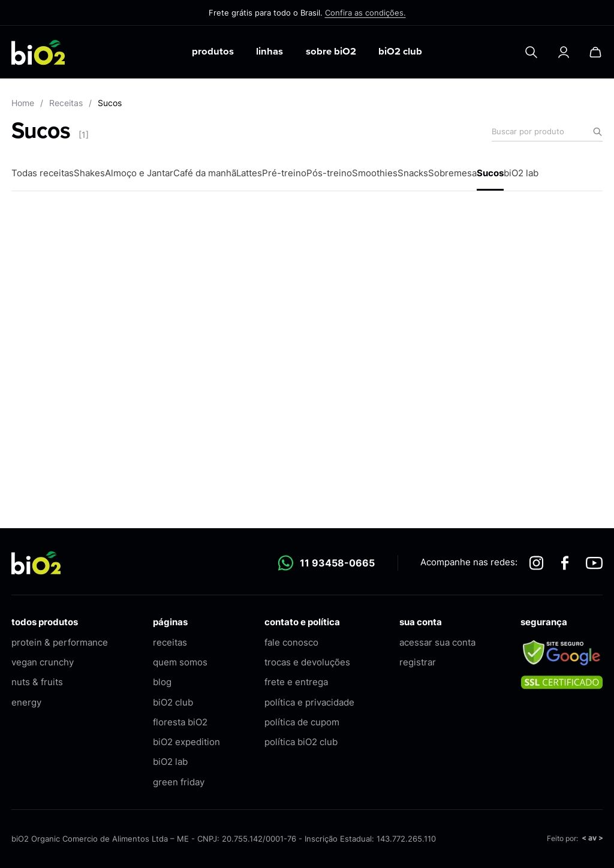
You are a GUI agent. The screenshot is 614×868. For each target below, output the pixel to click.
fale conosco (291, 642)
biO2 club (400, 51)
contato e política (302, 622)
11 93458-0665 (326, 563)
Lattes (249, 173)
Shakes (89, 173)
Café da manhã (205, 173)
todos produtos (45, 622)
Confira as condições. (365, 13)
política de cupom (302, 722)
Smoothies (375, 173)
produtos (213, 51)
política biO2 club (301, 742)
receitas (170, 642)
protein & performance (60, 642)
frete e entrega (296, 682)
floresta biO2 (180, 722)
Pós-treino (329, 173)
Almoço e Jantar (139, 173)
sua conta (421, 622)
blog (162, 682)
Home (23, 103)
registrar (418, 662)
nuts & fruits (37, 682)
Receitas (66, 103)
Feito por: (575, 838)
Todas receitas (43, 173)
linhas (270, 51)
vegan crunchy (43, 662)
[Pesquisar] (531, 52)
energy (26, 702)
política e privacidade (309, 702)
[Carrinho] (595, 52)
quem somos (180, 662)
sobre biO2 (331, 51)
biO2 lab (521, 173)
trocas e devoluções (307, 662)
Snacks (413, 173)
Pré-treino (284, 173)
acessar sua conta (437, 642)
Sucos (490, 173)
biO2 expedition (186, 742)
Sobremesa (452, 173)
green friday (179, 782)
